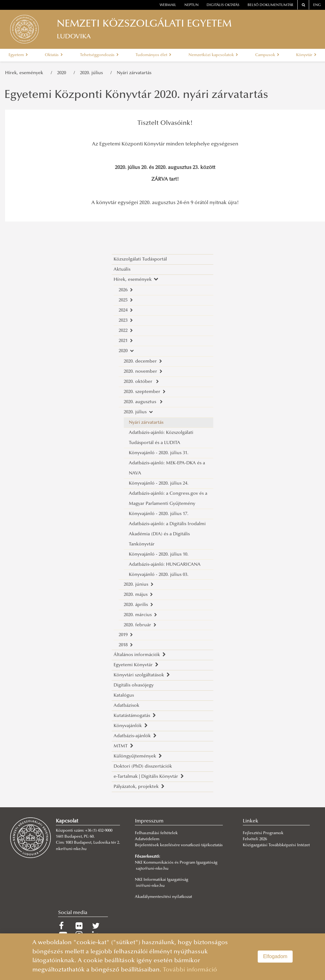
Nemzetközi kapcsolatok (213, 55)
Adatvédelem (147, 839)
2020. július (93, 73)
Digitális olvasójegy (134, 685)
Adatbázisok (126, 706)
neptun (192, 5)
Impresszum (149, 821)
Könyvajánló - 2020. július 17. (159, 514)
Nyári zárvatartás (134, 73)
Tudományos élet (153, 55)
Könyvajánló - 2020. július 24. (159, 484)
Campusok (267, 55)
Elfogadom (275, 956)
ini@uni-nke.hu (150, 886)
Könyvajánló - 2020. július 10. (159, 554)
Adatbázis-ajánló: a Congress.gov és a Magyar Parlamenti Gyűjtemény (168, 499)
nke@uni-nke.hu (71, 849)
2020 (63, 73)
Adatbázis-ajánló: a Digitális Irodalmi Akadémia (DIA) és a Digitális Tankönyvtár (167, 534)
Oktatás (54, 55)
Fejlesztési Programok (263, 833)
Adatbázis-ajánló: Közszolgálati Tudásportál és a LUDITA (161, 438)
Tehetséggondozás (99, 55)
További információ (190, 970)
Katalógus (124, 696)
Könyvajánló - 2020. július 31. (159, 453)
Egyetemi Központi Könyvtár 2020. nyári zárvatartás (136, 95)
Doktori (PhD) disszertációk (143, 767)
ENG (317, 5)
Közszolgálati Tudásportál (140, 259)
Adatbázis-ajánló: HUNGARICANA (165, 565)
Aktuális (122, 270)
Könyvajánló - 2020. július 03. (159, 575)
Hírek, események (25, 73)
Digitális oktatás (223, 5)
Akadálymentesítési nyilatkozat (163, 897)
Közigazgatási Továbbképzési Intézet (276, 845)
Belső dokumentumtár (270, 5)
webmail (168, 5)
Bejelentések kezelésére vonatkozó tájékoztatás (179, 845)
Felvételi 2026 (255, 839)
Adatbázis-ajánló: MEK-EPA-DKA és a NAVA (167, 468)
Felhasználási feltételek (156, 833)
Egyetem (18, 55)
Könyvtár (306, 55)
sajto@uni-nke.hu (152, 869)
